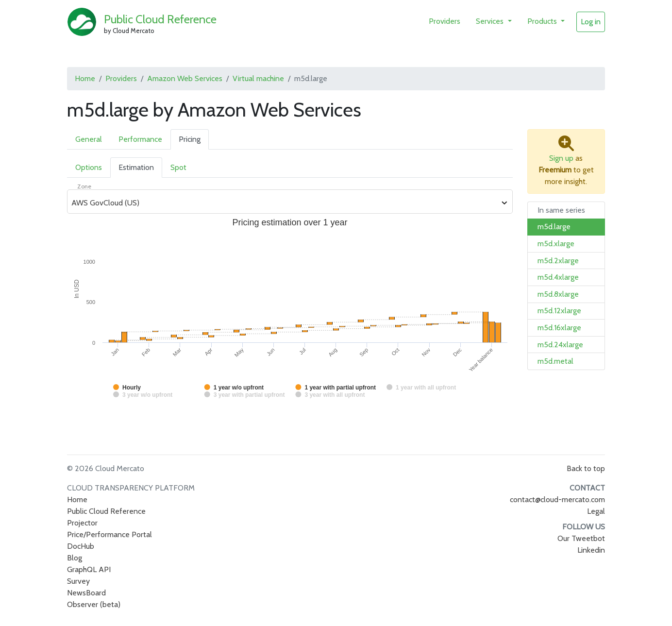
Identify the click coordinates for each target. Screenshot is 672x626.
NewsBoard (86, 593)
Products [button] (543, 21)
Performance (140, 139)
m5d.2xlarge (558, 261)
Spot (178, 167)
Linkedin (591, 550)
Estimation (136, 167)
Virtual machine (258, 78)
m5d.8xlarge (558, 294)
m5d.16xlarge (559, 328)
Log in (591, 22)
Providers (445, 21)
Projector (82, 523)
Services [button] (491, 21)
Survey (78, 581)
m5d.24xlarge (560, 345)
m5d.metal (555, 361)
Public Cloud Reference (160, 19)
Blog (75, 558)
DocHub (81, 546)
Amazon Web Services (185, 78)
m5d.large (554, 227)
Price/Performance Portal (109, 534)
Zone (84, 186)
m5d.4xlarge (558, 277)
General (89, 139)
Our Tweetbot (581, 538)
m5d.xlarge (556, 244)
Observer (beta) (94, 604)
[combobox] (285, 203)
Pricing (190, 139)
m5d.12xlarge (559, 311)
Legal (596, 511)
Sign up (561, 158)
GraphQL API (89, 569)
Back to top (586, 468)
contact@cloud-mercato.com (557, 499)
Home (85, 78)
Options (89, 167)
